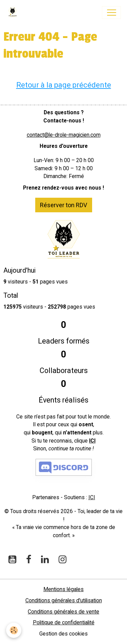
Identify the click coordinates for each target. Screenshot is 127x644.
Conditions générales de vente (63, 612)
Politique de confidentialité (64, 622)
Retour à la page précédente (64, 85)
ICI (92, 441)
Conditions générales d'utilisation (64, 600)
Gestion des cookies (63, 634)
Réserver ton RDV (63, 205)
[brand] (14, 13)
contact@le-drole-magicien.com (64, 135)
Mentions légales (63, 589)
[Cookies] (14, 630)
